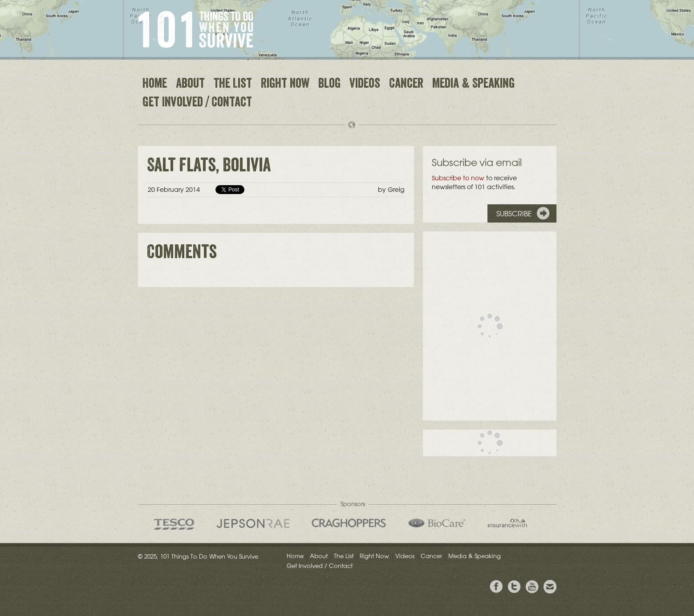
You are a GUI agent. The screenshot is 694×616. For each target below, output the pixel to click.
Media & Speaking (473, 85)
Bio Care (437, 523)
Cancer (406, 85)
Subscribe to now (458, 178)
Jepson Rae (253, 523)
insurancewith (507, 523)
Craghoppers (349, 523)
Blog (329, 85)
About (190, 85)
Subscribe (514, 214)
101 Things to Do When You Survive (196, 29)
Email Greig (550, 587)
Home (155, 85)
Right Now (285, 85)
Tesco (174, 524)
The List (233, 85)
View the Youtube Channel (532, 587)
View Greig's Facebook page (496, 587)
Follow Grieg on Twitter (514, 587)
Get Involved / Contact (197, 103)
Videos (365, 85)
